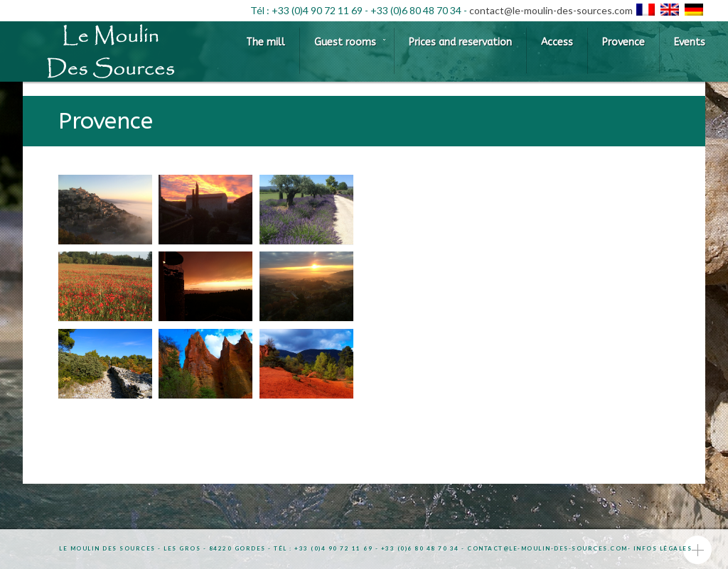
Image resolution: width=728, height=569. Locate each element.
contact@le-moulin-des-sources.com (551, 10)
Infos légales (663, 548)
